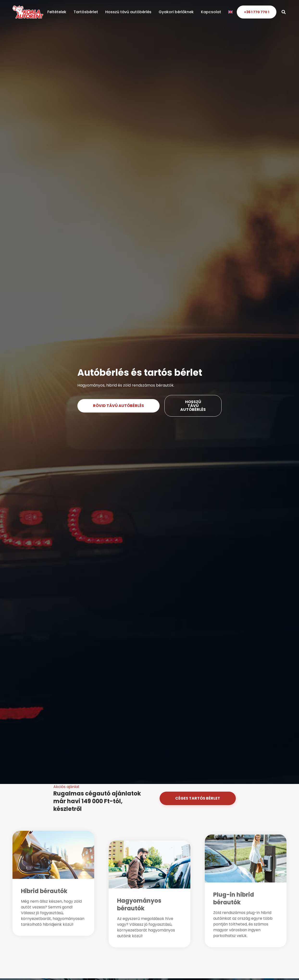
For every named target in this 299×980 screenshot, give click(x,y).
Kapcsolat (211, 12)
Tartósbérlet (86, 12)
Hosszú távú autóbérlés (128, 12)
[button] (283, 12)
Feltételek (57, 12)
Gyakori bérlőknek (176, 12)
